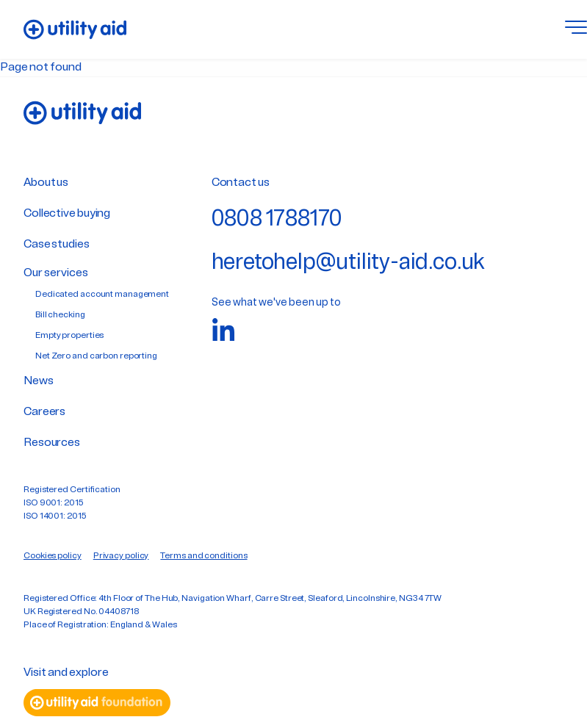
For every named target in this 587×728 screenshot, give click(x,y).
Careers (44, 412)
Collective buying (67, 214)
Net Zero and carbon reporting (96, 356)
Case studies (57, 245)
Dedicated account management (102, 295)
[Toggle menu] (576, 29)
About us (46, 183)
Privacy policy (121, 556)
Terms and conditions (204, 556)
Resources (52, 443)
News (39, 381)
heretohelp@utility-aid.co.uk (348, 263)
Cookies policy (53, 556)
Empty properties (69, 336)
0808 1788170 (277, 220)
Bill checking (60, 315)
